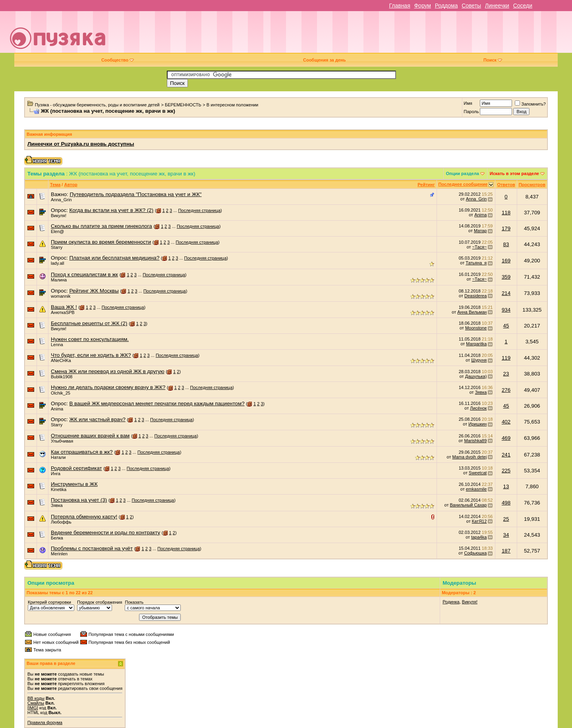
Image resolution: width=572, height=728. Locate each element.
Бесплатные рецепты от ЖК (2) (89, 323)
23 (506, 374)
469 (506, 438)
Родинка (451, 602)
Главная (399, 6)
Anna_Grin (61, 200)
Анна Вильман (472, 312)
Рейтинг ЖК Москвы (94, 291)
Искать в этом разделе (514, 173)
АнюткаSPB (63, 312)
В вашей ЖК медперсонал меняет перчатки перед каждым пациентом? (157, 403)
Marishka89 (475, 441)
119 (506, 358)
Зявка (481, 392)
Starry (57, 247)
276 (506, 390)
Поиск (493, 60)
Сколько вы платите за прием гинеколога (101, 226)
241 (506, 455)
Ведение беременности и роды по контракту (105, 533)
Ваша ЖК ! (64, 307)
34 (506, 535)
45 (506, 326)
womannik (61, 296)
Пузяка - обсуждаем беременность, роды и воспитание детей (97, 105)
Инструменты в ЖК (74, 484)
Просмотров (532, 185)
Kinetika (59, 489)
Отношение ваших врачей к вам (90, 436)
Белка (57, 538)
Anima (480, 215)
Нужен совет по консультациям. (90, 339)
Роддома (446, 6)
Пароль (471, 112)
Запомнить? (530, 104)
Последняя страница (199, 210)
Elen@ (57, 231)
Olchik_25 (61, 393)
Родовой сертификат (76, 468)
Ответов (506, 185)
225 (506, 471)
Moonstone (476, 328)
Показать (134, 602)
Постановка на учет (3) (79, 500)
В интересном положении (232, 105)
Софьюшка (475, 553)
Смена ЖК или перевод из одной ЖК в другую (108, 371)
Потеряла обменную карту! (84, 517)
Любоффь (61, 522)
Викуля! (59, 216)
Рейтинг (426, 185)
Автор (71, 185)
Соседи (523, 6)
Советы (471, 6)
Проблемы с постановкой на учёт (92, 548)
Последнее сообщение (463, 184)
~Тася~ (480, 247)
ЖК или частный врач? (97, 419)
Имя (468, 103)
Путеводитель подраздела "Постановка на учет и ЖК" (135, 194)
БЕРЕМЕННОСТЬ (183, 105)
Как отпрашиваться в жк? (82, 452)
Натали (58, 457)
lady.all (57, 263)
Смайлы (36, 703)
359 (506, 277)
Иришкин (477, 424)
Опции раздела (463, 173)
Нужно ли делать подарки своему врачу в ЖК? (108, 387)
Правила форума (45, 722)
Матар (480, 231)
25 (506, 519)
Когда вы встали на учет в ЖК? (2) (111, 210)
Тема (55, 185)
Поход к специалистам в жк (84, 274)
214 (506, 293)
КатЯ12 (479, 521)
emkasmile (476, 489)
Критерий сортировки (49, 602)
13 (506, 486)
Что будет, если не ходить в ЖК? (91, 355)
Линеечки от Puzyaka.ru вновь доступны (81, 144)
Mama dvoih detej (470, 457)
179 (506, 228)
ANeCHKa (61, 360)
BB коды (36, 698)
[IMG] (33, 708)
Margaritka (476, 344)
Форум (422, 6)
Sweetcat (478, 473)
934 (506, 310)
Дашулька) (476, 376)
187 (506, 551)
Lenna (57, 345)
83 (506, 244)
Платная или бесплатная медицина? (114, 258)
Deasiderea (475, 296)
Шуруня (479, 360)
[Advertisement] (342, 35)
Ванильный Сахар (469, 505)
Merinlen (59, 554)
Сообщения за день (324, 60)
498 (506, 503)
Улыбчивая (62, 441)
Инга (56, 474)
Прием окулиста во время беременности (101, 242)
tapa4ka (479, 537)
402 (506, 422)
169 (506, 261)
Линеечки (497, 6)
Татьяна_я (476, 263)
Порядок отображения (100, 602)
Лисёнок (478, 408)
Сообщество (118, 60)
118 (506, 213)
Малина (59, 280)
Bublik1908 (62, 377)
